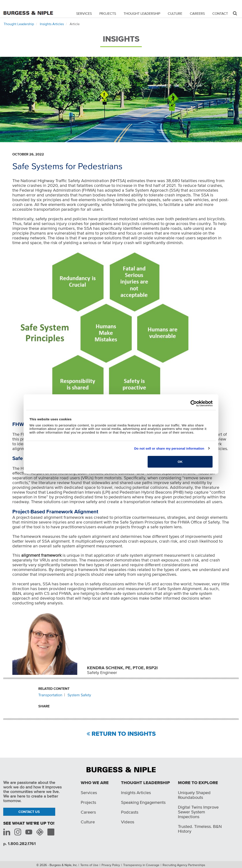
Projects (108, 13)
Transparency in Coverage (141, 865)
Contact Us (29, 812)
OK (180, 462)
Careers (197, 13)
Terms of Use (89, 865)
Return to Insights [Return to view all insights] (124, 734)
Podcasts (130, 812)
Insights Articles (52, 24)
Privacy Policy (111, 865)
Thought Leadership (142, 13)
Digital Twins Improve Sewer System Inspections (198, 812)
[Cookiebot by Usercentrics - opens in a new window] (194, 403)
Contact (220, 13)
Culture (175, 13)
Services (84, 13)
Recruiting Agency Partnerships (184, 865)
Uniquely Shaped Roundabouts (194, 795)
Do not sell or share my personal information (169, 448)
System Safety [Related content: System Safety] (79, 695)
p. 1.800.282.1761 (19, 844)
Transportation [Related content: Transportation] (50, 695)
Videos (128, 822)
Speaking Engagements (143, 802)
